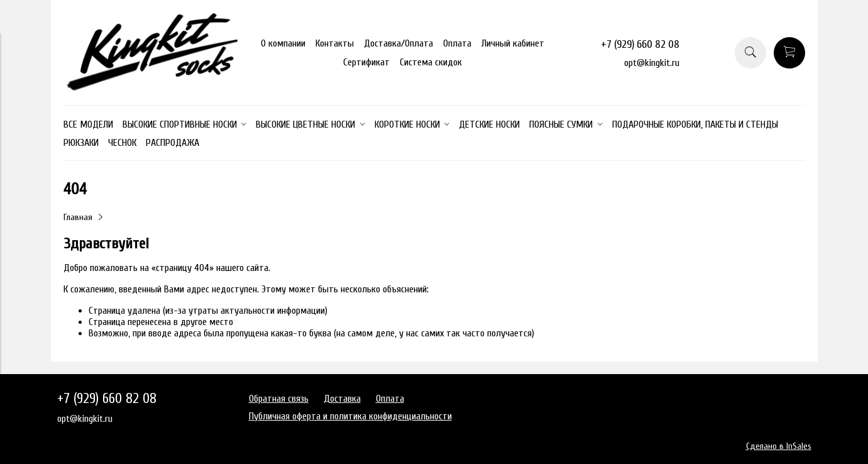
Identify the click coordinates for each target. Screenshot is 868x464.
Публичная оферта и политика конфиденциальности (350, 416)
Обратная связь (279, 399)
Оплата (457, 43)
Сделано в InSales (779, 446)
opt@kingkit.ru (652, 63)
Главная (78, 217)
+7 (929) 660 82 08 (640, 44)
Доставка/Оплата (398, 43)
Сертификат (366, 62)
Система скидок (431, 62)
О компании (283, 43)
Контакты (335, 43)
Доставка (342, 399)
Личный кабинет (513, 43)
